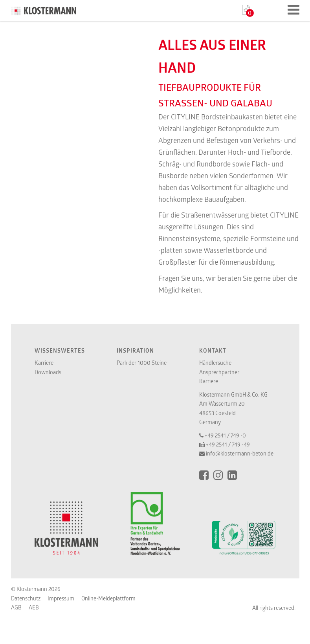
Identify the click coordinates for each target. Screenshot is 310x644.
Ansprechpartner (219, 372)
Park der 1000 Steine (142, 363)
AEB (34, 607)
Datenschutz (26, 598)
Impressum (61, 598)
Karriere (44, 363)
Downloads (48, 372)
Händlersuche (215, 363)
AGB (16, 607)
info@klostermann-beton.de (240, 453)
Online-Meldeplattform (108, 598)
